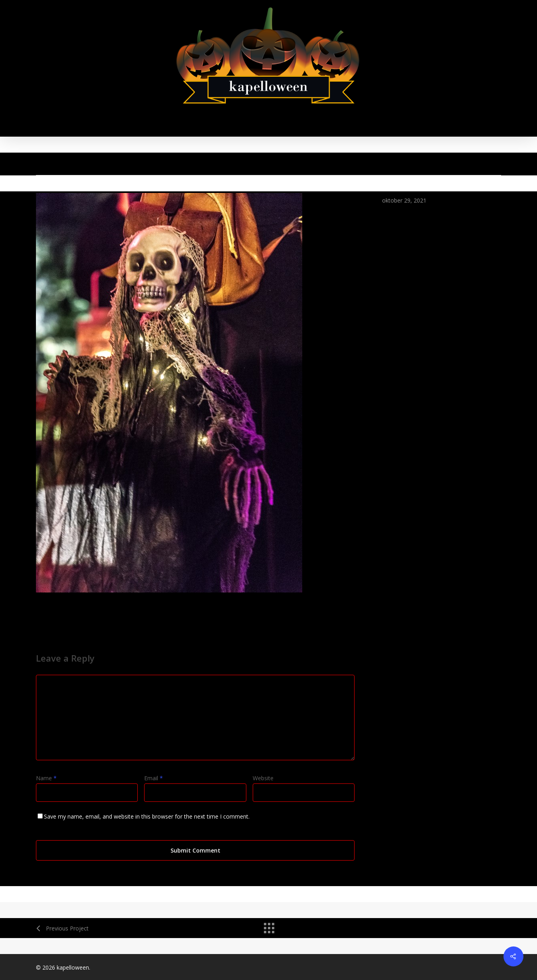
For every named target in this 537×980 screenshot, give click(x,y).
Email (154, 778)
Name (46, 778)
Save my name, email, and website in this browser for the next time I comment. (147, 816)
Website (263, 778)
